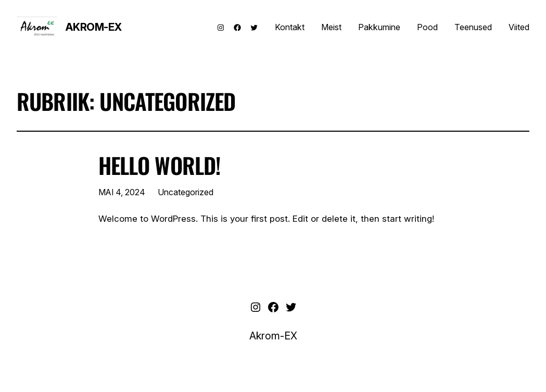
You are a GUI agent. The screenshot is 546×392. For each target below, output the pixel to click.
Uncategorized (186, 192)
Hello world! (160, 165)
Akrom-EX (93, 27)
